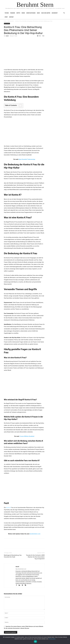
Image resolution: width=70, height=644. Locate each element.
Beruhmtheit (11, 21)
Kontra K (8, 508)
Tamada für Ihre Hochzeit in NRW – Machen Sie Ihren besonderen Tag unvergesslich (35, 557)
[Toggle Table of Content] (20, 106)
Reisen (23, 13)
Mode (38, 13)
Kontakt (11, 17)
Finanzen (13, 13)
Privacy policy (52, 639)
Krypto (18, 13)
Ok (35, 642)
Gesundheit (55, 13)
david (7, 36)
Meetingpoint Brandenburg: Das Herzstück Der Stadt (13, 556)
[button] (64, 13)
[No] (68, 640)
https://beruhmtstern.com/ (21, 569)
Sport (6, 17)
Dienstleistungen (31, 13)
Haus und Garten (46, 13)
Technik (7, 13)
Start (5, 21)
